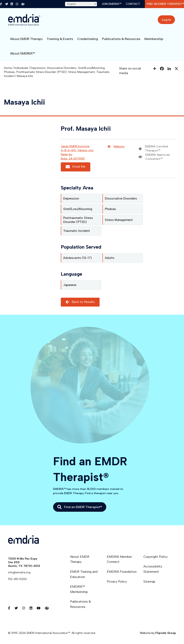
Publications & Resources (121, 39)
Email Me (76, 167)
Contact (133, 4)
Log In (166, 20)
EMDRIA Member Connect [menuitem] (119, 559)
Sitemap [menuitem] (149, 581)
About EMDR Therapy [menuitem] (80, 559)
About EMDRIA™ (23, 53)
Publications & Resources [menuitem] (80, 604)
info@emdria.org (19, 572)
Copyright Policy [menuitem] (156, 557)
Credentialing (88, 39)
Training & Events (60, 39)
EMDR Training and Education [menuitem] (84, 574)
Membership (154, 39)
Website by (158, 633)
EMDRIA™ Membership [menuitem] (79, 589)
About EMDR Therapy (26, 39)
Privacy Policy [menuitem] (117, 581)
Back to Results (80, 302)
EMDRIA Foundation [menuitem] (122, 572)
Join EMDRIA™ (111, 4)
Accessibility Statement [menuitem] (153, 569)
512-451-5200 (17, 579)
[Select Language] (81, 4)
